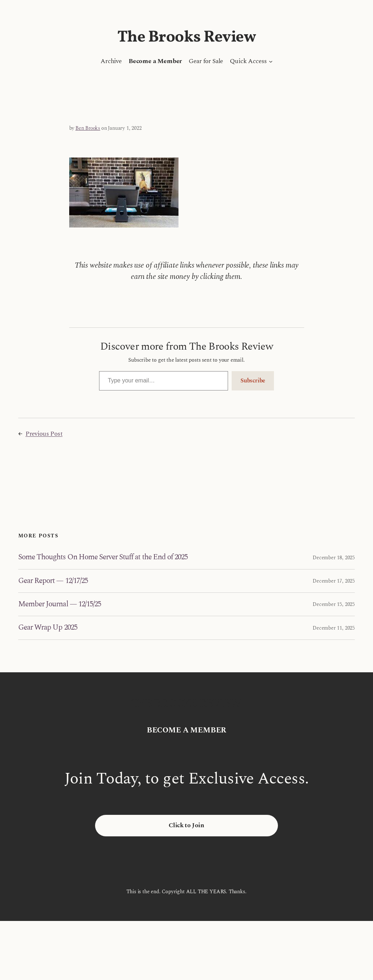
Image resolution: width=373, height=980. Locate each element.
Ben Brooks (88, 128)
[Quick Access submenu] (271, 61)
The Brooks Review (187, 37)
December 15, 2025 (334, 604)
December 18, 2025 (334, 558)
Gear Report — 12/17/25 (53, 581)
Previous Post (44, 434)
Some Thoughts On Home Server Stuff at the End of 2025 (103, 557)
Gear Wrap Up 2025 (48, 628)
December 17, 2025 (334, 581)
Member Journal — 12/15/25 (60, 604)
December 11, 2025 (334, 628)
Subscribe (253, 381)
